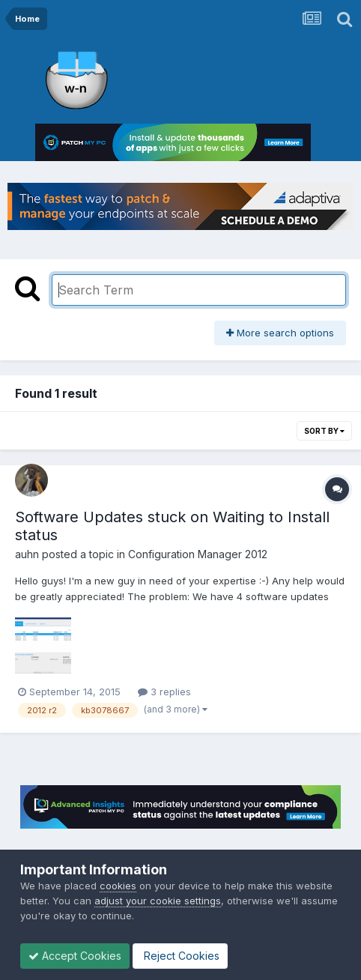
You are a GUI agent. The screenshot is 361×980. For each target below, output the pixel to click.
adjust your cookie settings (158, 901)
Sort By (324, 431)
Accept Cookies (75, 956)
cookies (118, 886)
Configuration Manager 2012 (198, 554)
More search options (280, 333)
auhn (27, 554)
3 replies (164, 692)
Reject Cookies (180, 956)
